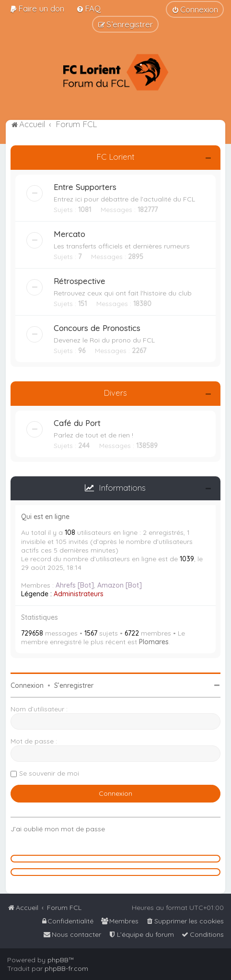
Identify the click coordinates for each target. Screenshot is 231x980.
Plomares (154, 642)
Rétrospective (80, 281)
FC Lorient (115, 157)
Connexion (27, 685)
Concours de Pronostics (97, 328)
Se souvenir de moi (49, 773)
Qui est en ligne (45, 517)
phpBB (58, 960)
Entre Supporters (85, 187)
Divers (115, 393)
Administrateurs (79, 594)
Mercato (69, 234)
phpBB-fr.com (66, 968)
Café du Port (77, 423)
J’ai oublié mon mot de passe (58, 829)
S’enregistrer (74, 685)
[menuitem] (37, 8)
